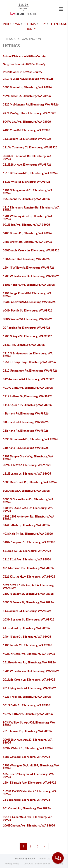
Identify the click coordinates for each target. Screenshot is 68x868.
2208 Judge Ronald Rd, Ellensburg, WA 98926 (27, 295)
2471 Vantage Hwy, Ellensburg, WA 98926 (30, 113)
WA (18, 24)
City (43, 24)
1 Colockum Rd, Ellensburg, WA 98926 (27, 139)
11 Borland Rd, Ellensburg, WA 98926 (26, 800)
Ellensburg (58, 24)
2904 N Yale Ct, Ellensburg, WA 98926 (27, 637)
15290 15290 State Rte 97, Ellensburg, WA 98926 (30, 793)
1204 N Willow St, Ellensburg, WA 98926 (29, 268)
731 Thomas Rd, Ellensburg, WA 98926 (27, 731)
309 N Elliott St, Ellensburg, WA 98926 (27, 465)
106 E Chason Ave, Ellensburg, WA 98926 (29, 825)
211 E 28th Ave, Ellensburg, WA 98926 (27, 165)
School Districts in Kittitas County (24, 56)
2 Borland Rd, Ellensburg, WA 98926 (26, 431)
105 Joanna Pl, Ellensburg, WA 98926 (26, 199)
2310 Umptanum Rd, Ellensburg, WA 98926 (30, 371)
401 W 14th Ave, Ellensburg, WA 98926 (28, 388)
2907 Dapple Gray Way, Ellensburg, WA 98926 (28, 458)
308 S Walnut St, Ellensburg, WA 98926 (28, 319)
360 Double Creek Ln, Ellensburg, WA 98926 (31, 250)
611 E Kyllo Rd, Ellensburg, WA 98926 (27, 182)
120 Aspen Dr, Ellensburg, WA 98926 (26, 259)
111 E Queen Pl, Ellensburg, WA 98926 (27, 405)
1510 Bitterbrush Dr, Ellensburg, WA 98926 (30, 173)
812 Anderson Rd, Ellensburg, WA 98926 (29, 379)
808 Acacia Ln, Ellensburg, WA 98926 (26, 491)
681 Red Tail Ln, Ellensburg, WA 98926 (27, 551)
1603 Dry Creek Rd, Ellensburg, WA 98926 (30, 482)
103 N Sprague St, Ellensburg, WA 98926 (29, 619)
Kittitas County (30, 26)
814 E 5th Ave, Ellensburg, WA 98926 (26, 525)
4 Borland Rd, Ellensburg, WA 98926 (26, 413)
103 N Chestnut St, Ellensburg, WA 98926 (29, 302)
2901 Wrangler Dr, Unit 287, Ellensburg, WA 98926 (31, 767)
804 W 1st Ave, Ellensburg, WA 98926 (27, 122)
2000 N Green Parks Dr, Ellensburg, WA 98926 (28, 501)
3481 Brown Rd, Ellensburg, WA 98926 (27, 242)
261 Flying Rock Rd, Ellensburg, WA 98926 (30, 688)
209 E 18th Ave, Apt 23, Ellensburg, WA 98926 (28, 741)
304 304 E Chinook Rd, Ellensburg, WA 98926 (27, 157)
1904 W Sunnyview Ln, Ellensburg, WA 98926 (28, 217)
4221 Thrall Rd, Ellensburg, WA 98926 (27, 697)
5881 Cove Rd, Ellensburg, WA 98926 (26, 757)
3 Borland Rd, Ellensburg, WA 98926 (26, 422)
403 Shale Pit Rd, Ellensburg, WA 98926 (28, 534)
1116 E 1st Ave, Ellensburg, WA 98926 (27, 559)
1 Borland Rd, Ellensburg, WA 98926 (26, 448)
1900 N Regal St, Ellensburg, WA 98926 (28, 336)
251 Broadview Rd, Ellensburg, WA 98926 (29, 662)
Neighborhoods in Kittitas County (24, 64)
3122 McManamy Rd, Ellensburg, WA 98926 (31, 104)
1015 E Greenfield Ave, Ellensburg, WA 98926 (28, 818)
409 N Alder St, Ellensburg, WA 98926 (27, 96)
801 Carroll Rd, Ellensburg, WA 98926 (27, 808)
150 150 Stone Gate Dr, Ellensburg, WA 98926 (28, 509)
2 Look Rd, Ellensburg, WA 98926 (24, 345)
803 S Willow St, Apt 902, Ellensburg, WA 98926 (29, 724)
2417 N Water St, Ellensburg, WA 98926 (28, 79)
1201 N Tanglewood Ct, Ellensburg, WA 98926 (28, 192)
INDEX (7, 24)
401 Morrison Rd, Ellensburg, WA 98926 (28, 568)
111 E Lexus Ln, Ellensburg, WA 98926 (27, 474)
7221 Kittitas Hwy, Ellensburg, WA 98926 (29, 577)
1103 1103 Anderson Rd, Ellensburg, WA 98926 (29, 518)
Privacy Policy (12, 864)
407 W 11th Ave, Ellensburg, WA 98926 (28, 714)
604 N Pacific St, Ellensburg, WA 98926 (28, 310)
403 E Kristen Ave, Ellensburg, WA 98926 (29, 654)
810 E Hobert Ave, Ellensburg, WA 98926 (29, 285)
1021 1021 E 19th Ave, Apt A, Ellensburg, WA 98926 (29, 587)
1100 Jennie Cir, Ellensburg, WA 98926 (27, 645)
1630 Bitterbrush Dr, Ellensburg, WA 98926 (30, 439)
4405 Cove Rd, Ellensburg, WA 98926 (26, 130)
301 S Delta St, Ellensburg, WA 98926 (26, 705)
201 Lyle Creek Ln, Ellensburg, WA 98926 (29, 680)
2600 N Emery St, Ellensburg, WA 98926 (28, 602)
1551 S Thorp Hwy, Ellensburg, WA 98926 (29, 362)
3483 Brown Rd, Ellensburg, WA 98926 (27, 233)
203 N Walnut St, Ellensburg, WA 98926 (28, 748)
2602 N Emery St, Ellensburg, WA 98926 (28, 594)
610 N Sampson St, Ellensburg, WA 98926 (29, 542)
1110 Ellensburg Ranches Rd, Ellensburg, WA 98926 (31, 209)
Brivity (31, 859)
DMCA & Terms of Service (37, 864)
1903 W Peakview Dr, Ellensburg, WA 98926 (31, 276)
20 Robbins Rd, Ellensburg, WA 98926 (27, 328)
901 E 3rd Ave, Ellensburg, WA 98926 (26, 225)
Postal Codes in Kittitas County (23, 72)
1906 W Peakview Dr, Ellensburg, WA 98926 (31, 671)
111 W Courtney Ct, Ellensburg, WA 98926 (30, 147)
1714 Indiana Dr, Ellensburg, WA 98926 (28, 396)
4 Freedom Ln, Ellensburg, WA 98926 (26, 628)
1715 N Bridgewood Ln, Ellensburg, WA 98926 (28, 355)
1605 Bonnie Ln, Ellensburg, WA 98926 (27, 87)
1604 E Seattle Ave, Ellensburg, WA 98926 (30, 783)
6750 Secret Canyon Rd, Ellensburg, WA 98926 (28, 775)
